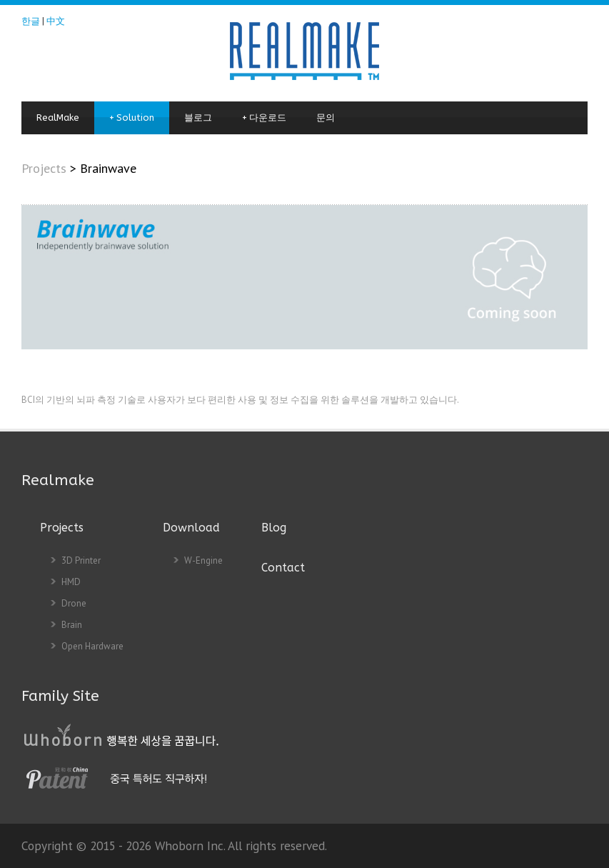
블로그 (198, 118)
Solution (132, 118)
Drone (74, 603)
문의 (326, 118)
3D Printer (81, 560)
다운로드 (264, 118)
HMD (71, 582)
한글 (31, 21)
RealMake (58, 118)
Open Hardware (92, 646)
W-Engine (203, 560)
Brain (72, 625)
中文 (56, 21)
